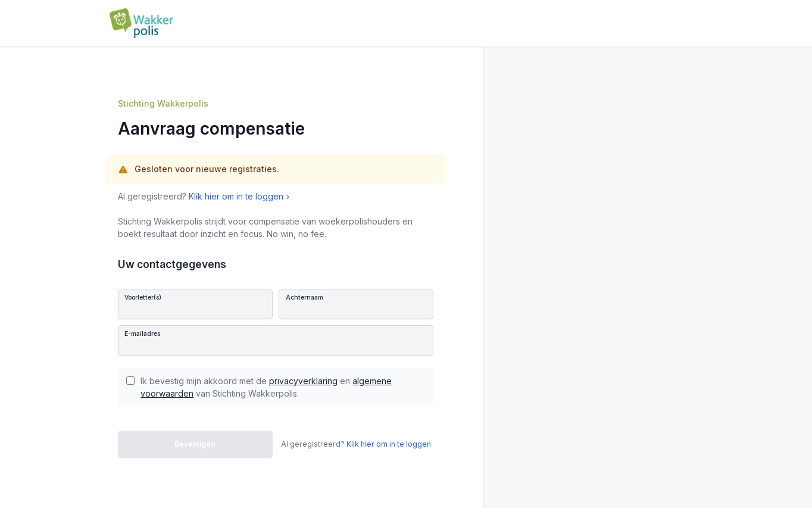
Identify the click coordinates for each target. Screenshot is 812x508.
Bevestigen (195, 444)
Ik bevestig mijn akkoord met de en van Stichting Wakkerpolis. (266, 387)
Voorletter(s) (143, 297)
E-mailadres (142, 334)
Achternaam (304, 297)
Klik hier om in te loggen (240, 196)
